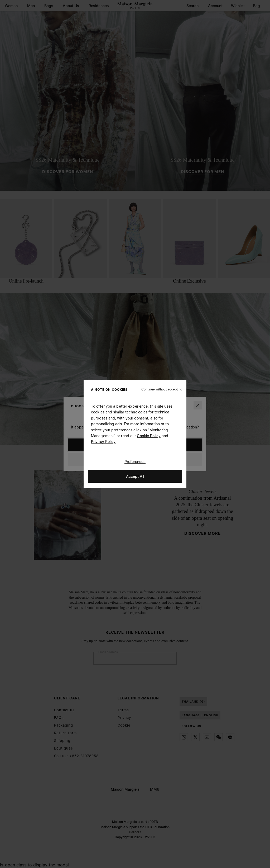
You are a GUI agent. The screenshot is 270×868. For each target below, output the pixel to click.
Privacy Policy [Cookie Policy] (103, 442)
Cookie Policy (149, 436)
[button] (162, 389)
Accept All (135, 476)
